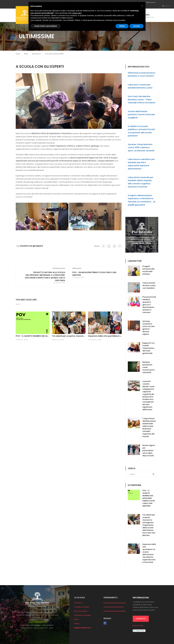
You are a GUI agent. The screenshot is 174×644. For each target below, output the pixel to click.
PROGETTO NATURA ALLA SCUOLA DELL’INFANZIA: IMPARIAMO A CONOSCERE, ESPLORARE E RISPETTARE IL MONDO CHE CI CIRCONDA (45, 276)
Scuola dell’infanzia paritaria (115, 603)
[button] (142, 6)
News (76, 619)
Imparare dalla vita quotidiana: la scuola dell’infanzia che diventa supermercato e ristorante (105, 336)
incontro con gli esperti (31, 246)
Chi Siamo (78, 603)
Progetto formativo (82, 607)
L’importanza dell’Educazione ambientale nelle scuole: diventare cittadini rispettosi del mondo (150, 427)
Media (77, 624)
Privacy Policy (138, 626)
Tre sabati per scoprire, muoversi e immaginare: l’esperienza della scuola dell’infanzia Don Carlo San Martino (69, 336)
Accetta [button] (137, 26)
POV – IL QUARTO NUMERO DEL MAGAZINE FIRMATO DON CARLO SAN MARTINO (33, 336)
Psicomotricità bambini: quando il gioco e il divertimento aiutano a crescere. (149, 305)
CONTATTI (141, 619)
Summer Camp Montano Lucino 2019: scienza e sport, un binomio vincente (141, 148)
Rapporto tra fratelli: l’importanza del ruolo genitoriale (148, 348)
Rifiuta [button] (122, 26)
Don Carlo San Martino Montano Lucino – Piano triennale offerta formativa (142, 100)
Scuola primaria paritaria (113, 607)
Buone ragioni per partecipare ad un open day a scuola (149, 450)
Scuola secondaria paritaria (115, 611)
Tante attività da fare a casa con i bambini (149, 285)
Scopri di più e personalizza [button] (46, 26)
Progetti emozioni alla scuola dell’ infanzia (148, 270)
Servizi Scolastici (81, 611)
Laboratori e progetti (82, 615)
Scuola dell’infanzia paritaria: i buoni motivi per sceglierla (141, 115)
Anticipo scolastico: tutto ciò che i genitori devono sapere (149, 328)
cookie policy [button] (77, 13)
